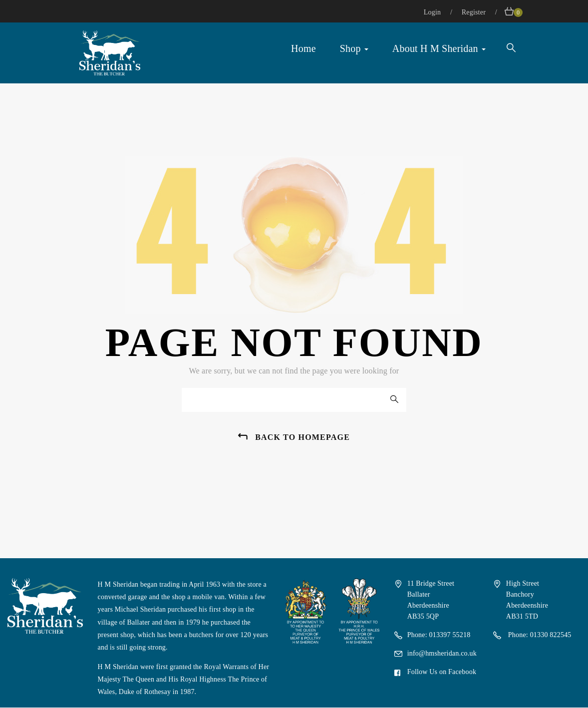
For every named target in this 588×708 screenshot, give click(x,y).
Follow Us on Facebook (442, 672)
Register (475, 12)
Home (303, 48)
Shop (354, 48)
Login (433, 12)
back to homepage (302, 437)
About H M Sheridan (439, 48)
